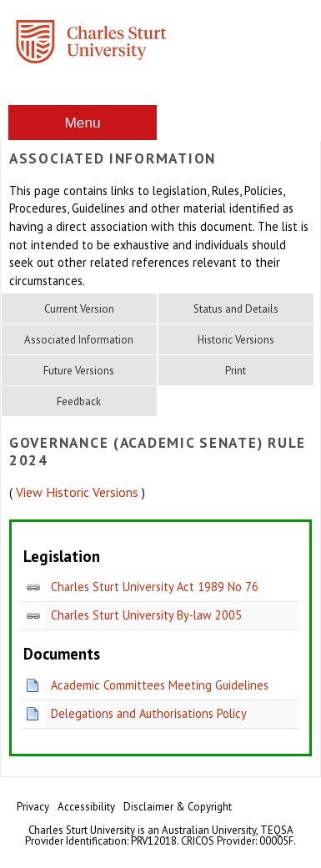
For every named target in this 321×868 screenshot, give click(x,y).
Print (236, 371)
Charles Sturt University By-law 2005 (146, 615)
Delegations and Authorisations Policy (149, 713)
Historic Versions (236, 340)
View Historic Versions (77, 492)
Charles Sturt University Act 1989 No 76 (155, 587)
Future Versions (79, 371)
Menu (82, 123)
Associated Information (79, 340)
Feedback (79, 401)
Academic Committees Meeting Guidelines (160, 685)
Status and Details (236, 309)
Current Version (79, 309)
